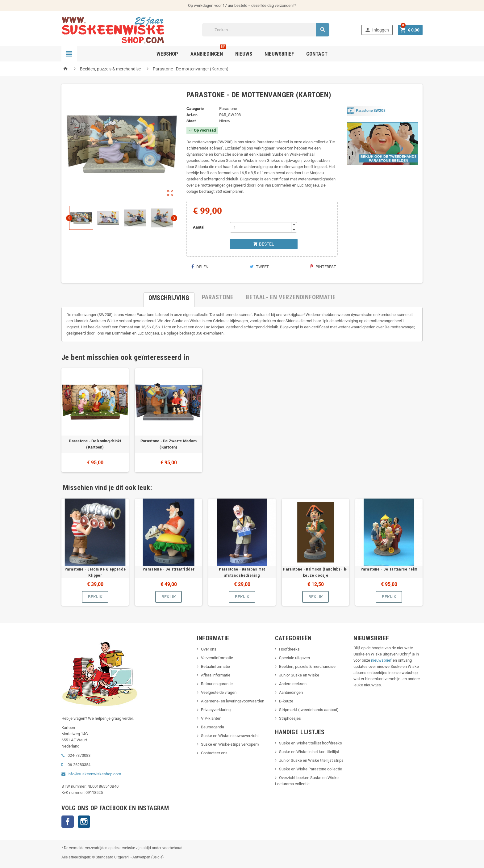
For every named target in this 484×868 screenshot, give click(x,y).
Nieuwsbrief (279, 54)
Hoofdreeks (289, 649)
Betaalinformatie (215, 666)
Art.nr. (192, 115)
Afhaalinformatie (216, 675)
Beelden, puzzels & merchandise (307, 666)
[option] (95, 420)
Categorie (195, 109)
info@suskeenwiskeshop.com (94, 774)
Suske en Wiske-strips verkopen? (230, 744)
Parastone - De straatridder (169, 569)
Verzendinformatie (217, 658)
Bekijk (95, 597)
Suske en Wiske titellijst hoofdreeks (311, 743)
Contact (317, 54)
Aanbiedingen (291, 692)
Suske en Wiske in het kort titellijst (309, 752)
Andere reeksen (293, 684)
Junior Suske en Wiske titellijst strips (311, 760)
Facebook (68, 822)
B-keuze (286, 701)
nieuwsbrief (381, 660)
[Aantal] (261, 227)
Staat (191, 121)
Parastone (228, 109)
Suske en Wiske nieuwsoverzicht (230, 736)
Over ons (209, 649)
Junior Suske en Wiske (299, 675)
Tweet (259, 267)
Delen (200, 267)
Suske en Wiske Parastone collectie (311, 769)
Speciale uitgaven (294, 658)
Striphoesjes (290, 718)
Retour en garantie (217, 684)
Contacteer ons (214, 753)
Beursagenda (213, 727)
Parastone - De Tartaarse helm (389, 569)
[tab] (169, 297)
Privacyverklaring (216, 710)
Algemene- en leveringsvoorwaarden (233, 701)
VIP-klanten (211, 718)
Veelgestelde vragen (219, 692)
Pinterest (323, 267)
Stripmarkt (288, 710)
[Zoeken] (266, 30)
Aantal (199, 227)
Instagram (84, 822)
